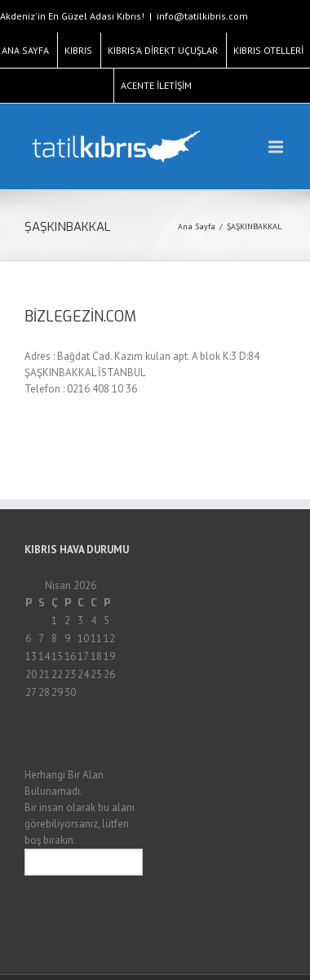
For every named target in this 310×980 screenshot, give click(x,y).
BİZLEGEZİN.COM (80, 317)
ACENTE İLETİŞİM (156, 85)
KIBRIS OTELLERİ (268, 50)
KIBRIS (78, 50)
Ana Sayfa (197, 226)
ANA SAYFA (25, 50)
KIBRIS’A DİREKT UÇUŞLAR (163, 50)
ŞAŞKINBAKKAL (254, 226)
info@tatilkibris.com (202, 16)
